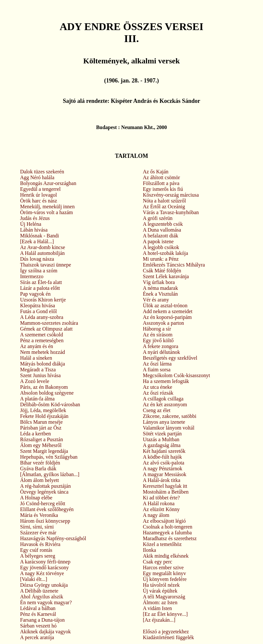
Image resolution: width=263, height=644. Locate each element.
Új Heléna (31, 224)
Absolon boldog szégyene (47, 393)
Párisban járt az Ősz (41, 428)
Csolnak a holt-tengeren (168, 527)
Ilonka (149, 550)
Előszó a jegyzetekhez (166, 632)
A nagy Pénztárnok (163, 469)
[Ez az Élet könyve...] (165, 614)
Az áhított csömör (161, 177)
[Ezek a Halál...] (37, 241)
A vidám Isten (157, 608)
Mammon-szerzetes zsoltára (49, 323)
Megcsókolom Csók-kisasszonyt (177, 375)
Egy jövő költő (158, 340)
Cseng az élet (157, 410)
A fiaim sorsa (157, 370)
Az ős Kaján (156, 172)
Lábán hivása (34, 230)
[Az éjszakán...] (159, 620)
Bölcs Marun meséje (41, 422)
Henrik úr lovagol (39, 195)
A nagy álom (156, 515)
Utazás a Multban (161, 439)
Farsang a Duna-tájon (42, 620)
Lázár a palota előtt (40, 288)
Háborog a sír (157, 329)
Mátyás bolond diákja (43, 364)
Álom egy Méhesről (41, 445)
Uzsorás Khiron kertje (43, 300)
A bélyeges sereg (38, 556)
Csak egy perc (158, 562)
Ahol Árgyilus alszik (42, 597)
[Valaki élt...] (34, 579)
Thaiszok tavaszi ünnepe (46, 265)
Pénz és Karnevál (38, 614)
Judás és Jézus (35, 218)
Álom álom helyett (40, 480)
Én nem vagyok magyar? (46, 602)
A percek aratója (37, 637)
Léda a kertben (35, 434)
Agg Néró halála (37, 177)
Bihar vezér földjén (40, 463)
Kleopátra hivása (38, 306)
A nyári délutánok (161, 352)
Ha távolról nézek (161, 585)
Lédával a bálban (38, 608)
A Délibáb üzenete (39, 591)
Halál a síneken (36, 358)
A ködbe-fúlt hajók (162, 457)
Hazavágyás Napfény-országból (53, 538)
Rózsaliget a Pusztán (41, 439)
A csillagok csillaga (163, 399)
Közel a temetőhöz (162, 544)
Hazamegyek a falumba (167, 533)
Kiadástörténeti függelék (168, 637)
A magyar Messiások (165, 474)
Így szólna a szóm (39, 271)
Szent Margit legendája (44, 451)
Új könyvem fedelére (165, 579)
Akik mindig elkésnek (166, 556)
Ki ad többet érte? (161, 498)
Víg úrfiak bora (159, 282)
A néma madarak (160, 288)
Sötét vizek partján (162, 434)
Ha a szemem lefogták (166, 381)
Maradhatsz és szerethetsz (170, 538)
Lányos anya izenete (164, 422)
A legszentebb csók (163, 224)
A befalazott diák (160, 236)
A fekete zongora (160, 346)
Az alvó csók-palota (164, 463)
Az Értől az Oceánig (164, 207)
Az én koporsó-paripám (167, 317)
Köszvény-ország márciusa (171, 195)
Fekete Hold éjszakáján (44, 416)
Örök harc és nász (39, 201)
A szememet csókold (41, 335)
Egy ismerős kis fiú (163, 189)
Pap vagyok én (35, 294)
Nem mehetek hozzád (43, 352)
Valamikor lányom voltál (169, 428)
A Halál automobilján (42, 253)
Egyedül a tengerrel (40, 189)
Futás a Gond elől (38, 311)
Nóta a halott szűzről (164, 201)
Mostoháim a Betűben (166, 492)
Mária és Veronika (39, 515)
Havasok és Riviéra (40, 544)
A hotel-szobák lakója (166, 253)
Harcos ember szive (163, 568)
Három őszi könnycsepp (45, 521)
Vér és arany (156, 300)
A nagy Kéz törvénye (42, 573)
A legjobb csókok (161, 247)
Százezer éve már (38, 533)
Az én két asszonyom (165, 404)
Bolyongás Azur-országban (48, 183)
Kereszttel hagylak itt (165, 486)
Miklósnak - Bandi (40, 236)
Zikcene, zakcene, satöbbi (170, 416)
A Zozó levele (35, 381)
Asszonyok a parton (163, 323)
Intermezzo (32, 276)
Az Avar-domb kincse (43, 247)
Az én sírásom (158, 335)
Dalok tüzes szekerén (42, 172)
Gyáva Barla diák (38, 469)
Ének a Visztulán (160, 294)
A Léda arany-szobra (42, 317)
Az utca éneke (158, 387)
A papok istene (158, 241)
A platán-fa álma (37, 399)
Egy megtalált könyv (164, 573)
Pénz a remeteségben (42, 340)
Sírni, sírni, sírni (37, 527)
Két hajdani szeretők (164, 451)
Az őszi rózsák (158, 393)
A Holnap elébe (36, 498)
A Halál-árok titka (162, 480)
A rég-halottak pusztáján (45, 486)
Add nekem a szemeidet (168, 311)
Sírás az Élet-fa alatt (41, 282)
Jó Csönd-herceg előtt (43, 503)
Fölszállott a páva (161, 183)
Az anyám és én (37, 346)
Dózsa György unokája (44, 585)
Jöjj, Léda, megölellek (43, 410)
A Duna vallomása (162, 230)
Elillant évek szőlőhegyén (47, 509)
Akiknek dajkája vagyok (45, 632)
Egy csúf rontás (36, 550)
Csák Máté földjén (162, 271)
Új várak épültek (160, 591)
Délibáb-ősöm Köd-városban (50, 404)
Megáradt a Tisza (38, 370)
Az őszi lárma (157, 364)
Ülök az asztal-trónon (165, 306)
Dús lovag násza (37, 259)
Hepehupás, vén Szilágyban (49, 457)
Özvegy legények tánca (44, 492)
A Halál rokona (159, 503)
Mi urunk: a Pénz (161, 259)
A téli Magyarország (164, 597)
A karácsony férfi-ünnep (45, 562)
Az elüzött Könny (161, 509)
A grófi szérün (158, 218)
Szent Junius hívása (40, 375)
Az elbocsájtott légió (164, 521)
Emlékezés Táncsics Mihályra (174, 265)
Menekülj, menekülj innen (47, 207)
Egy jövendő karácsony (44, 568)
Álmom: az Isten (160, 602)
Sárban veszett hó (38, 626)
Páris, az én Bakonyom (44, 387)
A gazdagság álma (162, 445)
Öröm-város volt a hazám (46, 212)
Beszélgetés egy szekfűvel (170, 358)
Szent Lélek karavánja (166, 276)
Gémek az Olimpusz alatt (46, 329)
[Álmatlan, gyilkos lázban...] (50, 474)
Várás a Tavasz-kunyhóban (171, 212)
